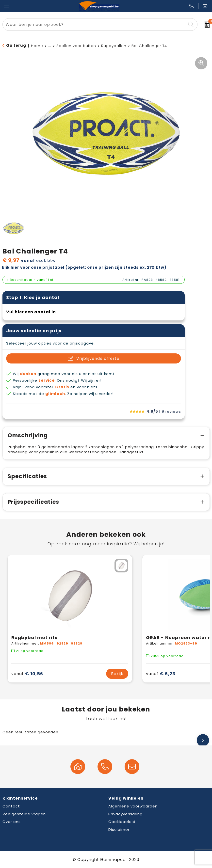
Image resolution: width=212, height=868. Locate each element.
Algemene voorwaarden (133, 806)
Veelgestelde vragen (24, 814)
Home (37, 46)
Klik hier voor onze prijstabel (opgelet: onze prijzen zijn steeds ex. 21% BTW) (84, 267)
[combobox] (94, 24)
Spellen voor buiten (76, 46)
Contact (11, 806)
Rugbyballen (114, 46)
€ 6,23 (161, 674)
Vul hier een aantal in (31, 312)
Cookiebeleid (122, 822)
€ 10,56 (27, 674)
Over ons (12, 822)
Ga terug (16, 45)
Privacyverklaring (125, 814)
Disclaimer (119, 829)
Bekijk (117, 674)
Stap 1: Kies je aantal (33, 297)
